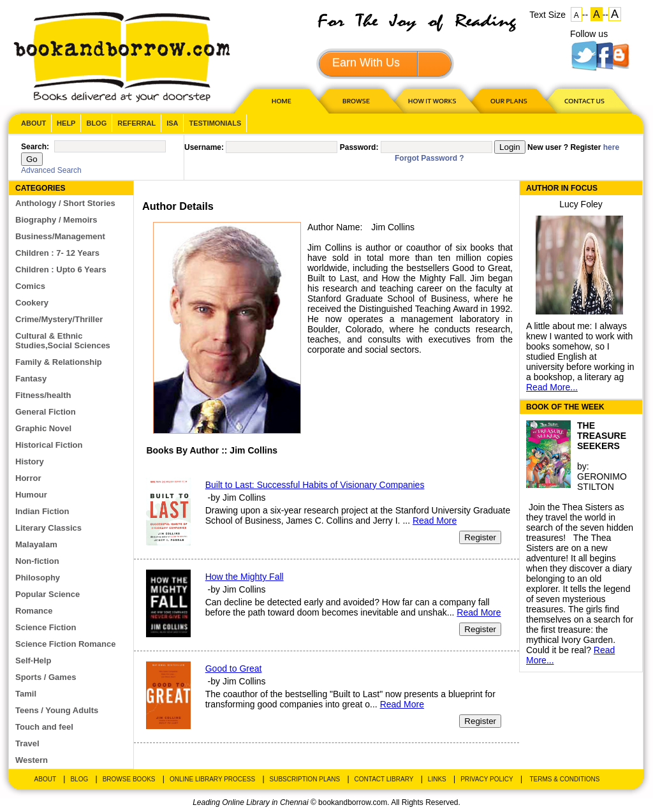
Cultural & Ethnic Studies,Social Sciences (63, 341)
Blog (96, 123)
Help (66, 123)
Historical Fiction (49, 445)
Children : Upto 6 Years (61, 269)
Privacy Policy (487, 779)
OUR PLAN (508, 100)
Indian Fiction (42, 511)
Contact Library (384, 779)
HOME (279, 100)
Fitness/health (43, 395)
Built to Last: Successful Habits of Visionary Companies (315, 485)
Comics (30, 286)
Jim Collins (393, 227)
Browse (357, 100)
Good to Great (234, 668)
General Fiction (46, 412)
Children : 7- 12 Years (57, 253)
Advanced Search (51, 170)
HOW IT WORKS (432, 100)
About (33, 123)
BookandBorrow (121, 57)
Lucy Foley (581, 204)
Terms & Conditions (564, 779)
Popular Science (48, 594)
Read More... (552, 387)
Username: (204, 147)
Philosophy (38, 578)
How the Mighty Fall (245, 577)
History (30, 461)
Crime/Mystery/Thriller (59, 319)
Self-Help (33, 661)
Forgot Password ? (429, 158)
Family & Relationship (59, 362)
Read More (435, 520)
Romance (34, 611)
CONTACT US (583, 100)
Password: (359, 147)
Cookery (32, 303)
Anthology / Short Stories (65, 203)
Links (437, 779)
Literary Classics (48, 528)
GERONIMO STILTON (602, 482)
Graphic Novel (43, 428)
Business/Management (60, 236)
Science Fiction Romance (66, 644)
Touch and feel (44, 727)
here (611, 147)
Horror (28, 478)
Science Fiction (46, 627)
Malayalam (36, 544)
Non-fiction (37, 561)
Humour (31, 495)
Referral (136, 123)
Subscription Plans (305, 779)
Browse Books (129, 779)
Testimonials (215, 123)
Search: (35, 147)
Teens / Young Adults (57, 710)
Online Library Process (212, 779)
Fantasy (31, 379)
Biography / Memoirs (56, 220)
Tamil (26, 694)
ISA (172, 123)
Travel (27, 743)
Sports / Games (46, 677)
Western (32, 760)
